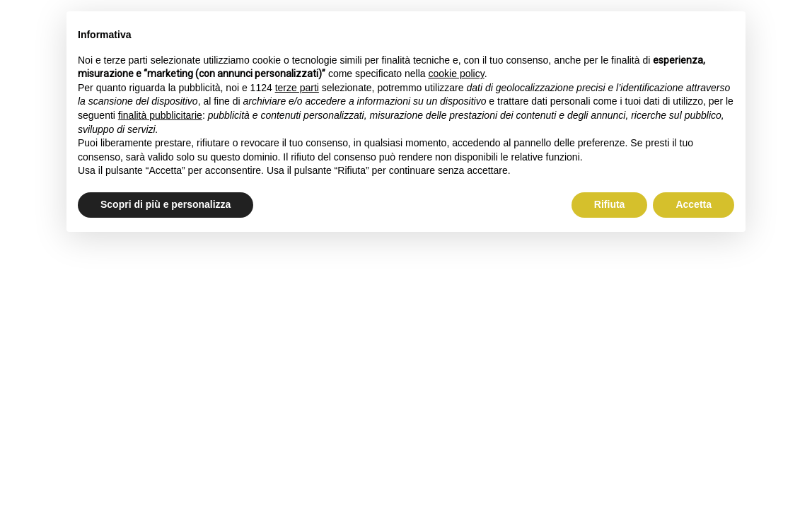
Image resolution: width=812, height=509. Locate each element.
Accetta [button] (694, 204)
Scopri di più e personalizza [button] (166, 204)
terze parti (297, 88)
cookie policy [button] (457, 74)
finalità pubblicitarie (160, 115)
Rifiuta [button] (610, 204)
